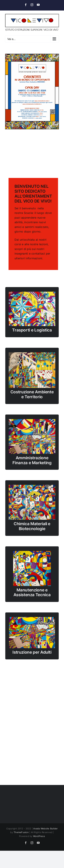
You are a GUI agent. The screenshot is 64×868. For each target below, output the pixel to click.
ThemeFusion (21, 832)
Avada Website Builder (45, 829)
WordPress (39, 836)
